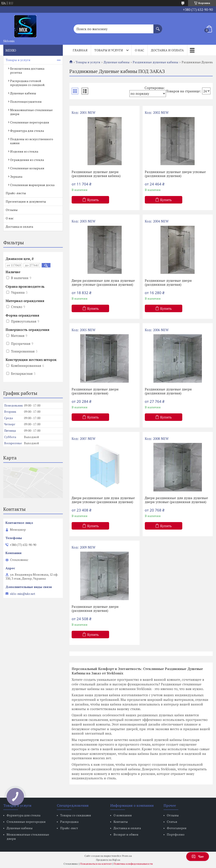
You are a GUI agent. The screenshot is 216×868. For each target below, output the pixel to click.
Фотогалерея (177, 828)
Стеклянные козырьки (27, 168)
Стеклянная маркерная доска (32, 185)
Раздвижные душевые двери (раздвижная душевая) (168, 282)
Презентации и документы (26, 201)
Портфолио (176, 834)
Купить (93, 200)
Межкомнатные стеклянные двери (31, 112)
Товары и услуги (109, 50)
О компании (123, 815)
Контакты (121, 822)
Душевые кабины (117, 62)
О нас (140, 50)
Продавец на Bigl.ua (108, 860)
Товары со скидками (76, 815)
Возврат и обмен (126, 834)
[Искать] (158, 27)
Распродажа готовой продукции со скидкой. (28, 83)
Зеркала (16, 176)
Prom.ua (127, 856)
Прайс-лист (69, 828)
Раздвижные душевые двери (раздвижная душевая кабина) (96, 174)
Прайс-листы (16, 193)
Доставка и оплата (167, 50)
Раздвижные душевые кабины (155, 62)
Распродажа (69, 822)
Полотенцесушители (26, 102)
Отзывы (12, 210)
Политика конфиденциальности (133, 864)
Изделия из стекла (24, 151)
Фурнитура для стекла (27, 131)
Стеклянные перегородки (30, 122)
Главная (80, 50)
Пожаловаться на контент (96, 864)
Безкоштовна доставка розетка (27, 70)
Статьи (172, 822)
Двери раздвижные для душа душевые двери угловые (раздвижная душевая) (103, 282)
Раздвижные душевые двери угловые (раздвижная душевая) (175, 174)
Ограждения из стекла (27, 160)
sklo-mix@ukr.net (23, 594)
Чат (198, 856)
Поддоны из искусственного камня (32, 141)
